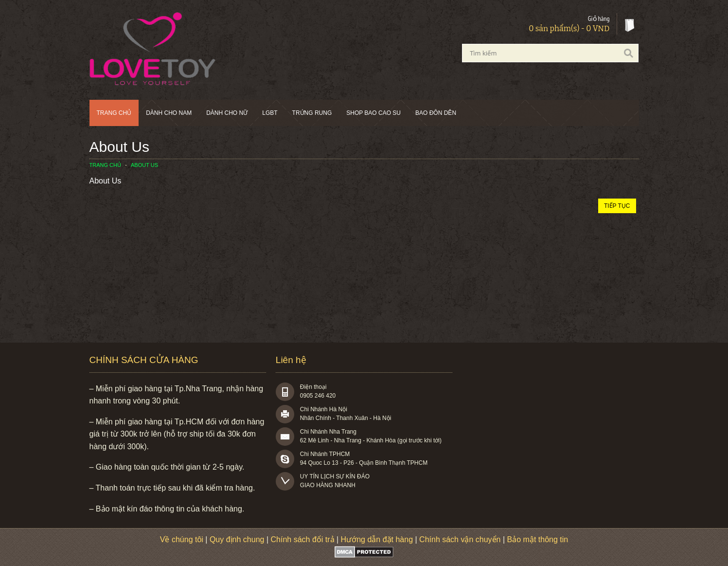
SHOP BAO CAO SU (373, 113)
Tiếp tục (617, 206)
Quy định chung (237, 539)
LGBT (270, 113)
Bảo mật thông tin (538, 539)
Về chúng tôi (182, 539)
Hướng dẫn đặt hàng (377, 539)
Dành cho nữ (227, 113)
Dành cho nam (169, 113)
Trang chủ (114, 113)
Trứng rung (312, 113)
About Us (144, 165)
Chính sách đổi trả (303, 539)
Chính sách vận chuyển (460, 539)
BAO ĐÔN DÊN (436, 113)
